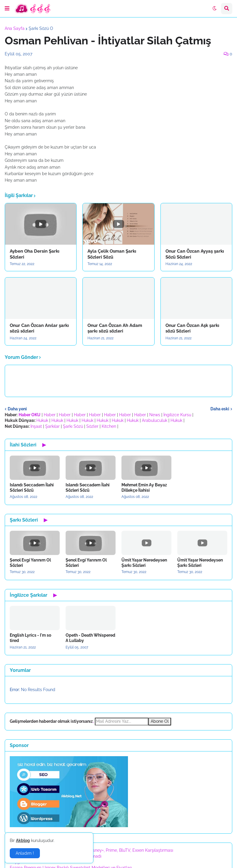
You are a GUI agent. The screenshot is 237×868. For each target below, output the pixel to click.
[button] (7, 9)
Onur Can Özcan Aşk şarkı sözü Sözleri (192, 328)
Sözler (92, 426)
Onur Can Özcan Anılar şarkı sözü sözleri (39, 328)
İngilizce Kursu (177, 415)
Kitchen (109, 426)
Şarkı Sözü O (41, 28)
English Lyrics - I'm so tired (30, 638)
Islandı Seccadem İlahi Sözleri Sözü (32, 488)
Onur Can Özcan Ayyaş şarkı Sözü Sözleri (195, 254)
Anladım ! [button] (25, 853)
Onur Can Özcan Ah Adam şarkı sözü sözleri (115, 328)
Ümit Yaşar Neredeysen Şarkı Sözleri (144, 563)
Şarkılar (52, 426)
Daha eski (220, 409)
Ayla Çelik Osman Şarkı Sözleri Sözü (112, 254)
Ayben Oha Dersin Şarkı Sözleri (35, 254)
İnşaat (36, 426)
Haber (50, 415)
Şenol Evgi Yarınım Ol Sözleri (30, 563)
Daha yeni (17, 409)
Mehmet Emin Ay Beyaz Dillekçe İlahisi (144, 488)
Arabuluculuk (155, 420)
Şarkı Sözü (73, 426)
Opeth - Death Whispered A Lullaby (90, 638)
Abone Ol (160, 721)
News (155, 415)
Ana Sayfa (15, 28)
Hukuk (42, 420)
